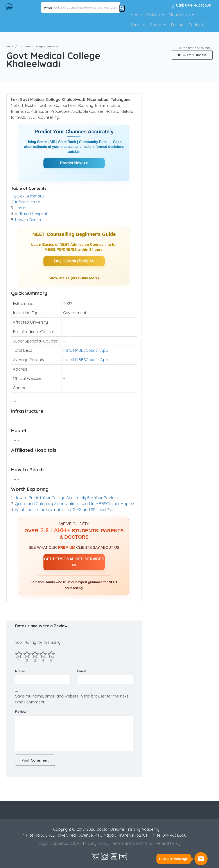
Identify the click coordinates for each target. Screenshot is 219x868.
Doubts (178, 25)
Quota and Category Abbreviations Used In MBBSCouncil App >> (74, 504)
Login (43, 843)
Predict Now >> (74, 163)
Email (82, 671)
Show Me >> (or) (63, 278)
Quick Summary (29, 196)
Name (20, 671)
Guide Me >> (89, 278)
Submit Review (192, 55)
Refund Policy (168, 843)
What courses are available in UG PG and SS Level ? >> (65, 510)
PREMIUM (66, 548)
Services (138, 25)
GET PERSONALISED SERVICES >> (74, 562)
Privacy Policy (96, 843)
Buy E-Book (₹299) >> (74, 261)
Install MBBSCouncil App (86, 350)
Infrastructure (27, 202)
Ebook (156, 25)
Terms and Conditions (132, 843)
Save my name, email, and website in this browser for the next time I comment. (72, 699)
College (153, 15)
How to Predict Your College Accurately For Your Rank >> (66, 498)
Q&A (75, 843)
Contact (196, 25)
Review (21, 711)
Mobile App (179, 15)
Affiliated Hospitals (32, 214)
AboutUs (60, 843)
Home (136, 15)
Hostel (20, 208)
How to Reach (28, 220)
